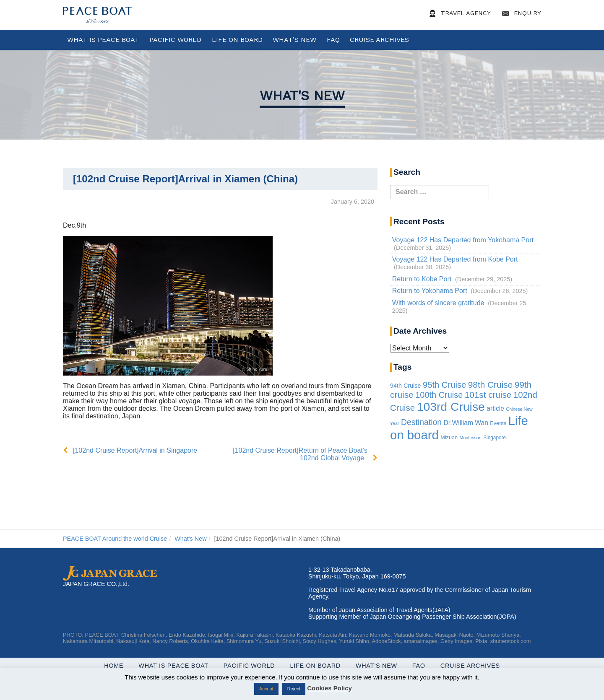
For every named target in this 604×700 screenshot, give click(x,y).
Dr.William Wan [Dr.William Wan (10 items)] (466, 423)
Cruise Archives (379, 40)
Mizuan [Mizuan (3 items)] (449, 438)
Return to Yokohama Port (430, 291)
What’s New (294, 40)
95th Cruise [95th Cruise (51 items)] (444, 385)
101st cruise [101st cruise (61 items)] (488, 395)
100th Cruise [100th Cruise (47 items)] (439, 395)
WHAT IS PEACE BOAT (103, 40)
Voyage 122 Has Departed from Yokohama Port (463, 240)
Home (114, 666)
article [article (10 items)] (495, 408)
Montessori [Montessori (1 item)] (471, 438)
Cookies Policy (329, 688)
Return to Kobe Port (422, 279)
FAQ (333, 40)
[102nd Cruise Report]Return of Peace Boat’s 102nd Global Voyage (300, 454)
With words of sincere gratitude (438, 303)
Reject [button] (294, 689)
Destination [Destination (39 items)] (421, 422)
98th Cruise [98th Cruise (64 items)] (491, 385)
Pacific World (175, 40)
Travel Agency (458, 13)
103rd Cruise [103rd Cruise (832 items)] (451, 407)
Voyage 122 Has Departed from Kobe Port (455, 259)
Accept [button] (266, 689)
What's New (302, 96)
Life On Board (237, 40)
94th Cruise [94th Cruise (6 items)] (405, 386)
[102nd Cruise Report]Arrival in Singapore (135, 450)
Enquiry (520, 13)
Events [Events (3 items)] (498, 423)
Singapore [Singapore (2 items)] (495, 438)
